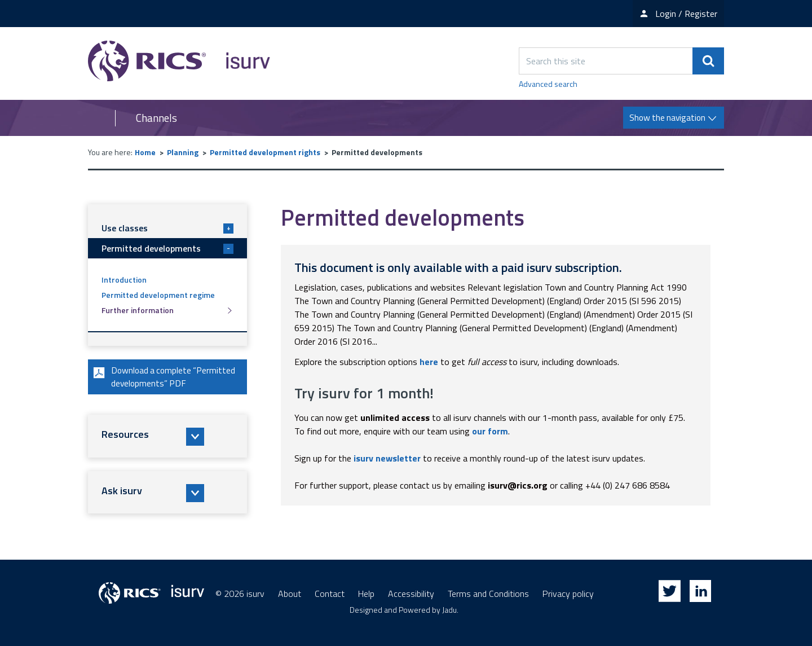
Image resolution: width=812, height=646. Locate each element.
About (290, 594)
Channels (156, 118)
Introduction (124, 280)
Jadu (449, 610)
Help (366, 594)
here (429, 362)
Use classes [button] (167, 228)
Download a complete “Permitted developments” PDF (165, 377)
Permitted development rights (265, 152)
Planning (183, 152)
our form (490, 431)
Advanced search (548, 84)
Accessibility (411, 594)
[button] (167, 437)
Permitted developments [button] (167, 248)
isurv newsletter (387, 458)
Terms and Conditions (488, 594)
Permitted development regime (158, 295)
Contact (330, 594)
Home (145, 152)
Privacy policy (568, 594)
